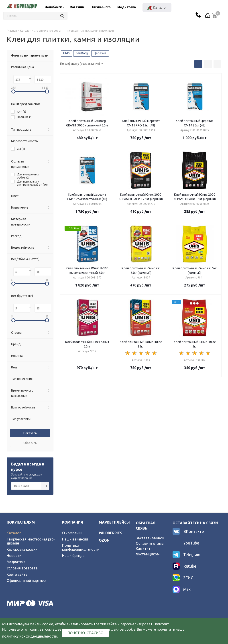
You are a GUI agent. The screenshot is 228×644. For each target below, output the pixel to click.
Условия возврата (22, 568)
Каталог (14, 533)
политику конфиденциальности (30, 636)
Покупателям (21, 522)
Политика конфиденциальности (81, 547)
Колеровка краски (22, 549)
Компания (73, 522)
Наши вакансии (75, 539)
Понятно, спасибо (85, 633)
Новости (14, 556)
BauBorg (82, 53)
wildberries (111, 533)
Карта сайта (17, 574)
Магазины (77, 7)
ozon (104, 540)
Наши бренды (74, 556)
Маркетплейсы (114, 522)
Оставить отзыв (150, 543)
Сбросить (30, 443)
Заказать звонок (150, 538)
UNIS (66, 53)
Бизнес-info (101, 7)
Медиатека (127, 7)
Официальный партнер (26, 581)
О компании (72, 533)
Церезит (100, 53)
